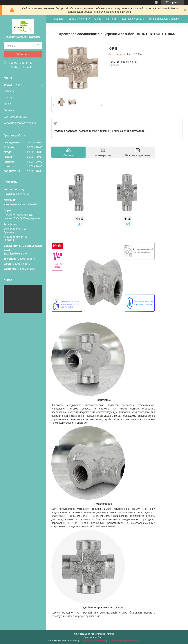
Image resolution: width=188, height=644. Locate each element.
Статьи (8, 97)
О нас (7, 104)
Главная (58, 19)
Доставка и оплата (16, 117)
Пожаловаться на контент (93, 641)
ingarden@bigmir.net (16, 254)
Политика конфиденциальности (124, 641)
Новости (9, 91)
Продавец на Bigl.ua (94, 637)
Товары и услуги (14, 85)
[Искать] (38, 46)
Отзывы (9, 110)
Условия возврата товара (20, 123)
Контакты (111, 19)
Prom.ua (110, 634)
